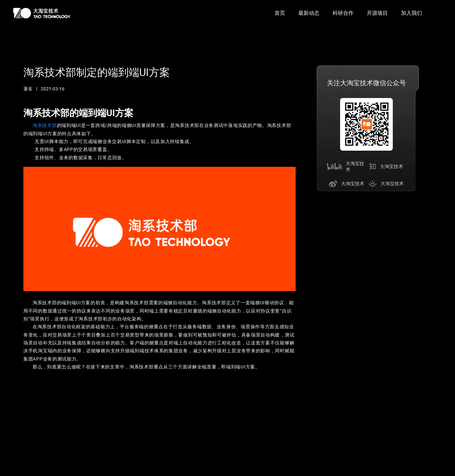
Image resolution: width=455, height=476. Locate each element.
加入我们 (412, 13)
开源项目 (377, 13)
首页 (280, 13)
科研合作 (343, 13)
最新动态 (309, 13)
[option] (280, 13)
